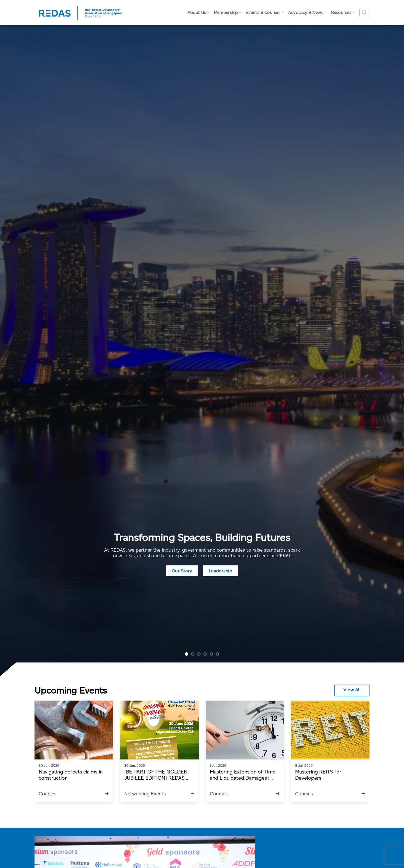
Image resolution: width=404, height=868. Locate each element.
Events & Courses (265, 12)
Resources (343, 12)
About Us (199, 12)
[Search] (364, 13)
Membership (228, 12)
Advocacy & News (308, 12)
